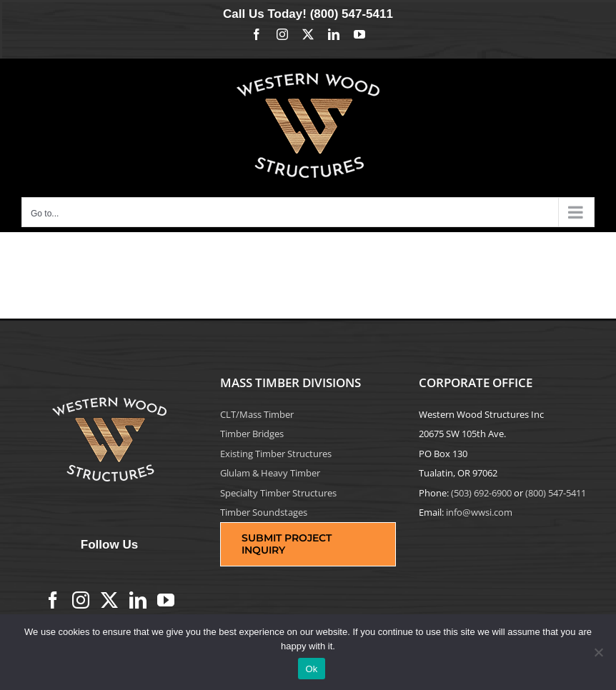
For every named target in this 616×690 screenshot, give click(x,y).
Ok (311, 669)
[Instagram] (81, 600)
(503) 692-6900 (481, 493)
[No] (598, 652)
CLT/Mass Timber (257, 414)
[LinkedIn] (138, 600)
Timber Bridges (252, 434)
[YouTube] (166, 600)
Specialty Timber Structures (278, 493)
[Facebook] (53, 600)
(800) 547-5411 (352, 14)
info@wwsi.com (479, 512)
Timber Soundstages (264, 512)
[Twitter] (109, 600)
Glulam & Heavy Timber (270, 473)
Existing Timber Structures (276, 454)
